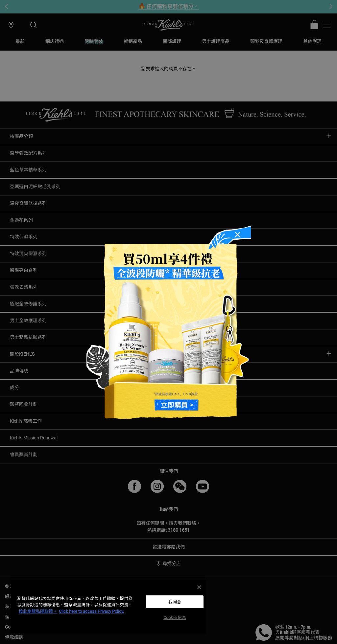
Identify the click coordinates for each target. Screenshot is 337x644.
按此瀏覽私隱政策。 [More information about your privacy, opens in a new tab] (38, 611)
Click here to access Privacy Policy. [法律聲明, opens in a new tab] (91, 611)
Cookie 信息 (175, 618)
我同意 (175, 602)
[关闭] (199, 587)
